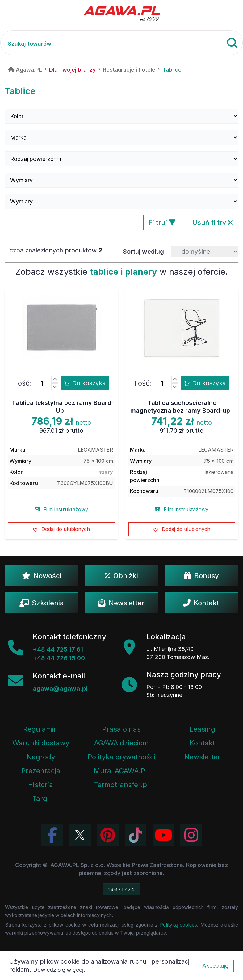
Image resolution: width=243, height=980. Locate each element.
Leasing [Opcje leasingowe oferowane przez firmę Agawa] (202, 729)
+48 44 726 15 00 (59, 658)
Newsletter (121, 603)
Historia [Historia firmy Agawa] (41, 785)
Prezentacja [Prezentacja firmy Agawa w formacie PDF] (41, 771)
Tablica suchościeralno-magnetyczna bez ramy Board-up (180, 407)
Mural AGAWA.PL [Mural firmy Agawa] (121, 771)
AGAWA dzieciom (121, 743)
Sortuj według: (144, 252)
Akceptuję (215, 966)
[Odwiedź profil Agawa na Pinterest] (108, 835)
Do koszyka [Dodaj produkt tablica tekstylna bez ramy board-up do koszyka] (85, 383)
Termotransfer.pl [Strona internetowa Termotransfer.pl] (121, 785)
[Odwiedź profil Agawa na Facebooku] (52, 835)
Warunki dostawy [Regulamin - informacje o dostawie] (41, 743)
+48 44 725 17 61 (58, 649)
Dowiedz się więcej (58, 970)
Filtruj (162, 223)
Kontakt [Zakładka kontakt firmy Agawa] (202, 743)
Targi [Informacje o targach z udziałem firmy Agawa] (41, 799)
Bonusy (201, 576)
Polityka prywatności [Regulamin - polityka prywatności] (121, 757)
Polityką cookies (178, 925)
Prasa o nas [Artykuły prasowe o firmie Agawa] (121, 729)
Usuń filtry (213, 223)
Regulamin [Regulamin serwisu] (41, 729)
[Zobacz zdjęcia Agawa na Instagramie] (191, 835)
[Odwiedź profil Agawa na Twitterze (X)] (80, 835)
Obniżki (121, 576)
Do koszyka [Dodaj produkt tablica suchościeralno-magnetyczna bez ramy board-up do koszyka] (205, 383)
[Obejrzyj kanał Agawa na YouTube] (163, 835)
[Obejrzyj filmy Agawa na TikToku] (136, 835)
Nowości (42, 576)
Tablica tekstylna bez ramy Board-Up (63, 407)
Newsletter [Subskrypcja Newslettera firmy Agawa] (202, 757)
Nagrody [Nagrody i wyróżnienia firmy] (41, 757)
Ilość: (23, 383)
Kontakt (201, 603)
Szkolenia (42, 603)
